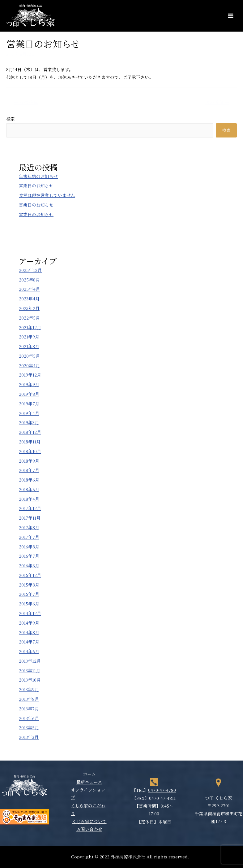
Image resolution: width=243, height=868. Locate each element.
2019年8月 (29, 394)
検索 (11, 119)
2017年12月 (30, 508)
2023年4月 (29, 299)
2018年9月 (29, 461)
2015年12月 (30, 575)
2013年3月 (29, 737)
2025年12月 (30, 270)
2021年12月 (30, 327)
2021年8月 (29, 346)
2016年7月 (29, 556)
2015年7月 (29, 594)
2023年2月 (29, 308)
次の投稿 (217, 102)
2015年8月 (29, 585)
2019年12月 (30, 375)
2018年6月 (29, 480)
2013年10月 (30, 680)
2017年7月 (29, 537)
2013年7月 (29, 709)
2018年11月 (30, 442)
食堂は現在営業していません (47, 195)
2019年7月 (29, 403)
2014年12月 (30, 613)
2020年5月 (29, 356)
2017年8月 (29, 527)
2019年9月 (29, 384)
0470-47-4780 (162, 790)
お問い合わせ (89, 829)
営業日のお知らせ (36, 185)
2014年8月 (29, 632)
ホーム (89, 774)
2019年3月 (29, 422)
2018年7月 (29, 470)
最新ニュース (89, 782)
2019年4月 (29, 413)
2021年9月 (29, 337)
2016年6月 (29, 565)
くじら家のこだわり (88, 809)
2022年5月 (29, 318)
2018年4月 (29, 499)
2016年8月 (29, 547)
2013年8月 (29, 699)
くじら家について (89, 821)
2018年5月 (29, 489)
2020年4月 (29, 365)
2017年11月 (30, 518)
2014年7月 (29, 642)
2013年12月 (30, 661)
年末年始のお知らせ (38, 176)
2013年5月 (29, 727)
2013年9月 (29, 689)
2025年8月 (29, 280)
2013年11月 (30, 670)
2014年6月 (29, 651)
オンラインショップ (88, 794)
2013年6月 (29, 718)
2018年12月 (30, 432)
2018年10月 (30, 451)
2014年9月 (29, 623)
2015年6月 (29, 604)
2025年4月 (29, 289)
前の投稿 (26, 102)
